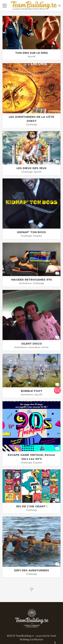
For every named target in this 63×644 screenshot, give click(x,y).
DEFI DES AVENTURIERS (32, 570)
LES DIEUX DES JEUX (32, 168)
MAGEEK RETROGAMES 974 (32, 280)
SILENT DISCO (32, 344)
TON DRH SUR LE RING (32, 53)
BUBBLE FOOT (32, 391)
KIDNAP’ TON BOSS (32, 232)
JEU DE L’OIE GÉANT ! (32, 506)
